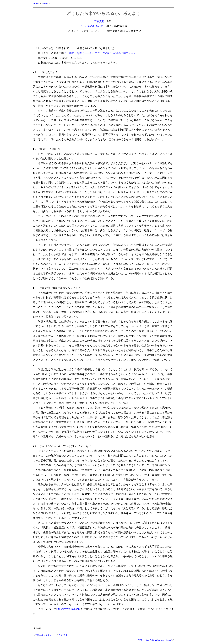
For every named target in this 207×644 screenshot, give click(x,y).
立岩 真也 (63, 635)
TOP (140, 640)
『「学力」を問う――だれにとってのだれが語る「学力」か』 (100, 53)
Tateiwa (45, 4)
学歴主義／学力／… (44, 635)
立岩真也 (99, 21)
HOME (36, 4)
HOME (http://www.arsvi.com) (158, 640)
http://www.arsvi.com (68, 609)
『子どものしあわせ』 (93, 26)
